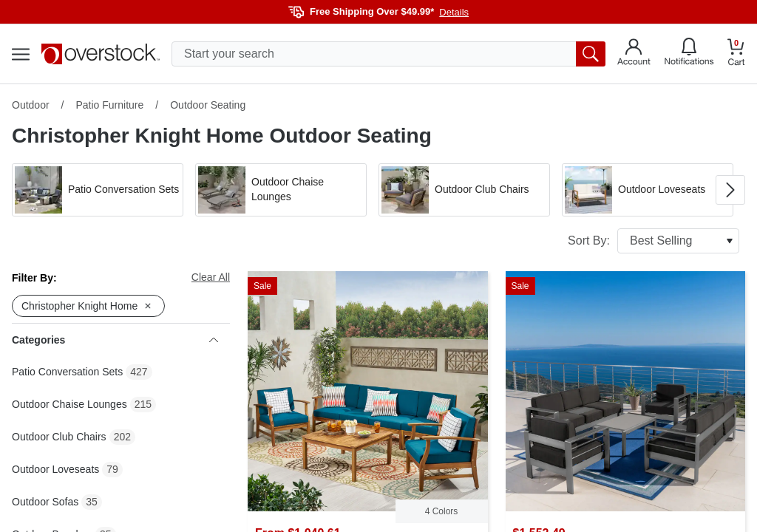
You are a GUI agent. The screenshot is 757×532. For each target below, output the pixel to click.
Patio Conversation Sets (67, 372)
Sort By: (654, 241)
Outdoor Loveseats (55, 469)
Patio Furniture (109, 105)
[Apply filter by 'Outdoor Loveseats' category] (648, 190)
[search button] (591, 54)
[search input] (388, 54)
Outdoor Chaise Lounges (69, 404)
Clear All (211, 277)
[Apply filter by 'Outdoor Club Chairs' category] (464, 190)
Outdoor (31, 105)
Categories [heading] (115, 340)
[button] (98, 190)
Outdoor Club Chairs (59, 437)
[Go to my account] (634, 54)
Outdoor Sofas (45, 502)
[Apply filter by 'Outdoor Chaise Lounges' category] (281, 190)
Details (454, 12)
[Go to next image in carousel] (730, 190)
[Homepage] (101, 54)
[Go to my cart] (736, 54)
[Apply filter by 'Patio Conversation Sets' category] (98, 190)
